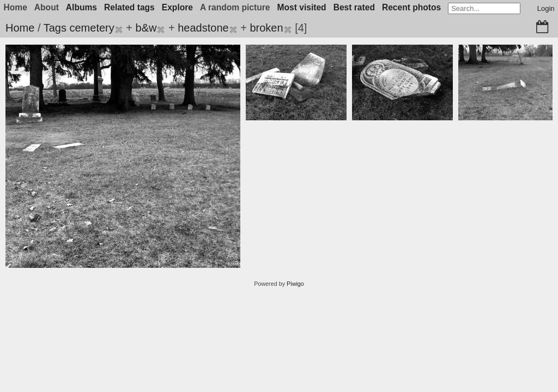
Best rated (354, 7)
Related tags (129, 7)
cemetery (92, 28)
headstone (203, 28)
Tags (55, 28)
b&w (146, 28)
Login (546, 8)
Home (20, 28)
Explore (177, 7)
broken (266, 28)
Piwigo (295, 284)
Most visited (302, 7)
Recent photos (411, 7)
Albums (81, 7)
